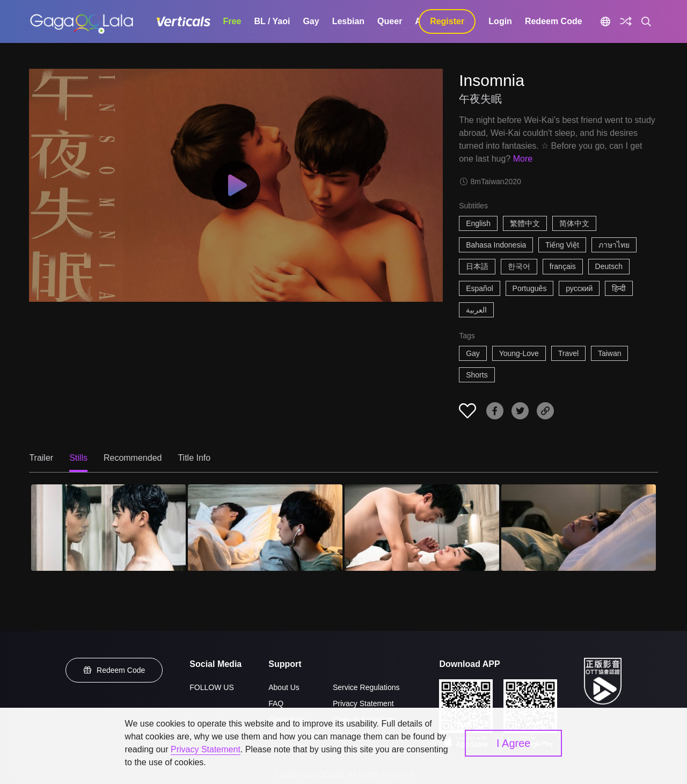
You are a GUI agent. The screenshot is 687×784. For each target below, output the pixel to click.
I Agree (513, 743)
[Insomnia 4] (579, 528)
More (523, 159)
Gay (311, 21)
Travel (568, 353)
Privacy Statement (363, 703)
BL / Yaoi (272, 21)
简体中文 (574, 223)
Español (480, 288)
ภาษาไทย (614, 245)
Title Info (194, 458)
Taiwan (610, 353)
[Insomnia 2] (265, 528)
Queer (390, 21)
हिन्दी (619, 288)
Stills (78, 458)
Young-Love (519, 353)
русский (579, 288)
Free (232, 21)
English (478, 223)
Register (447, 21)
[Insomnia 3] (422, 528)
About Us (284, 687)
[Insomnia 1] (108, 528)
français (563, 266)
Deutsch (609, 266)
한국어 (519, 266)
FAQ (276, 703)
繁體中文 (525, 223)
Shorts (477, 375)
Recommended (133, 458)
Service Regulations (366, 687)
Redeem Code (554, 21)
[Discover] (626, 21)
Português (530, 288)
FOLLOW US (211, 687)
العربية (476, 310)
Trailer (41, 458)
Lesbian (348, 21)
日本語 (477, 266)
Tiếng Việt (562, 245)
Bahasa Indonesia (496, 245)
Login (500, 21)
